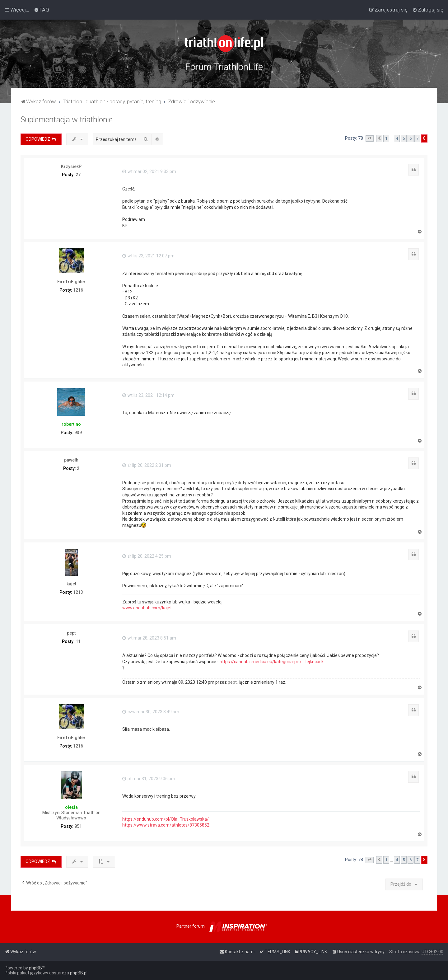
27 (78, 175)
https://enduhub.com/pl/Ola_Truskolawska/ (166, 819)
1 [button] (386, 138)
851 (78, 826)
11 (78, 641)
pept (71, 633)
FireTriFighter (71, 282)
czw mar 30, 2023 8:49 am (151, 712)
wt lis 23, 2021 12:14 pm (148, 395)
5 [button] (404, 138)
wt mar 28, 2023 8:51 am (149, 638)
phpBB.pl (79, 973)
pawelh (71, 460)
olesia (71, 807)
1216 (78, 290)
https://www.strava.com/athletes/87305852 (166, 825)
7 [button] (417, 138)
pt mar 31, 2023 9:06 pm (149, 779)
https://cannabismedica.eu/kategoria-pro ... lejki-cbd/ (272, 662)
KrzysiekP (71, 166)
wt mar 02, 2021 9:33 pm (149, 171)
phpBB (35, 968)
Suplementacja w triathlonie (67, 120)
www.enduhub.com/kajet (147, 608)
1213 (78, 592)
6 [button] (411, 138)
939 (78, 433)
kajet (71, 584)
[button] (370, 138)
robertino (71, 424)
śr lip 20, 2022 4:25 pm (147, 556)
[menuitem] (42, 10)
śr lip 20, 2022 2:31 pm (147, 465)
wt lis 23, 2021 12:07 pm (148, 256)
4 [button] (397, 138)
